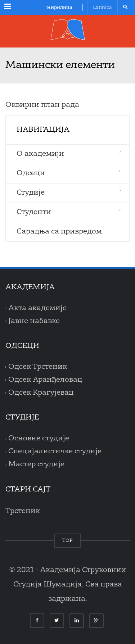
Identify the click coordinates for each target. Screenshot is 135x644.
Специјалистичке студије (55, 452)
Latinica (102, 8)
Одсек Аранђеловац (45, 380)
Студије (31, 193)
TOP (67, 541)
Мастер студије (36, 464)
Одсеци (31, 173)
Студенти (34, 212)
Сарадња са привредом (59, 232)
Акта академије (37, 308)
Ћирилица (59, 8)
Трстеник (23, 511)
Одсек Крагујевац (41, 393)
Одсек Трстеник (38, 367)
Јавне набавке (34, 321)
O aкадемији (40, 154)
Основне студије (39, 439)
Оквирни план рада (42, 105)
